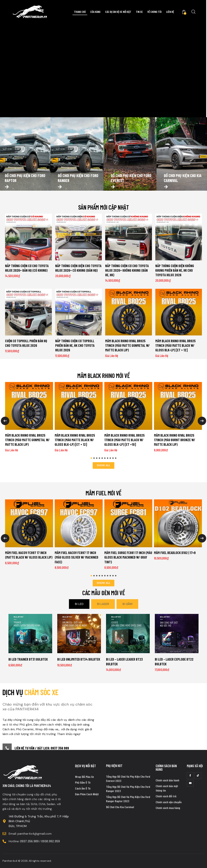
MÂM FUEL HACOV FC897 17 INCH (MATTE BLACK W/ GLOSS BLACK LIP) (29, 555)
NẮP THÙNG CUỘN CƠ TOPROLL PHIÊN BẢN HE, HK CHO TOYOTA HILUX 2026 (75, 345)
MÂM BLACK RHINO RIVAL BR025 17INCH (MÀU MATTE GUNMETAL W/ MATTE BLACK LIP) (127, 345)
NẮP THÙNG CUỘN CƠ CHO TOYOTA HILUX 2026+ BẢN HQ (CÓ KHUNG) (27, 268)
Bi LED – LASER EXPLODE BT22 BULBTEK (174, 661)
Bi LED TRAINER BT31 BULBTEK (28, 659)
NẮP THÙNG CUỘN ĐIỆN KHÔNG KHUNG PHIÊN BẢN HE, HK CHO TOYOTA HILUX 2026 (175, 270)
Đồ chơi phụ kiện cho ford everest (131, 186)
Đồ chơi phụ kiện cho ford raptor (25, 186)
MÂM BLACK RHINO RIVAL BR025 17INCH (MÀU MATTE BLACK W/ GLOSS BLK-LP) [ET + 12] (175, 345)
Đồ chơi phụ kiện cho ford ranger (78, 186)
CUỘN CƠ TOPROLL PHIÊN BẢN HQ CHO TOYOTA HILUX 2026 (26, 343)
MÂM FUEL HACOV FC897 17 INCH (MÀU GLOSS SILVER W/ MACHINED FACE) (76, 557)
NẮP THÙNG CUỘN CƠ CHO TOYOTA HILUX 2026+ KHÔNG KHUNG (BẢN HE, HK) (127, 270)
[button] (91, 458)
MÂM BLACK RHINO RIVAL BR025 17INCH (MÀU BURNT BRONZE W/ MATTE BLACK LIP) (175, 440)
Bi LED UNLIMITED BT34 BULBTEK (79, 659)
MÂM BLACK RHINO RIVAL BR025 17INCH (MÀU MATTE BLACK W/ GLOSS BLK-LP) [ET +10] (125, 440)
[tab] (79, 604)
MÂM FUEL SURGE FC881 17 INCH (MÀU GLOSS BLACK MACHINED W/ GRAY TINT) (128, 557)
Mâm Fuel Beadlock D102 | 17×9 (175, 553)
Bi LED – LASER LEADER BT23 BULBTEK (124, 661)
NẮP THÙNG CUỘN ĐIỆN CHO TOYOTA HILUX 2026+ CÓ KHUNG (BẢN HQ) (78, 268)
